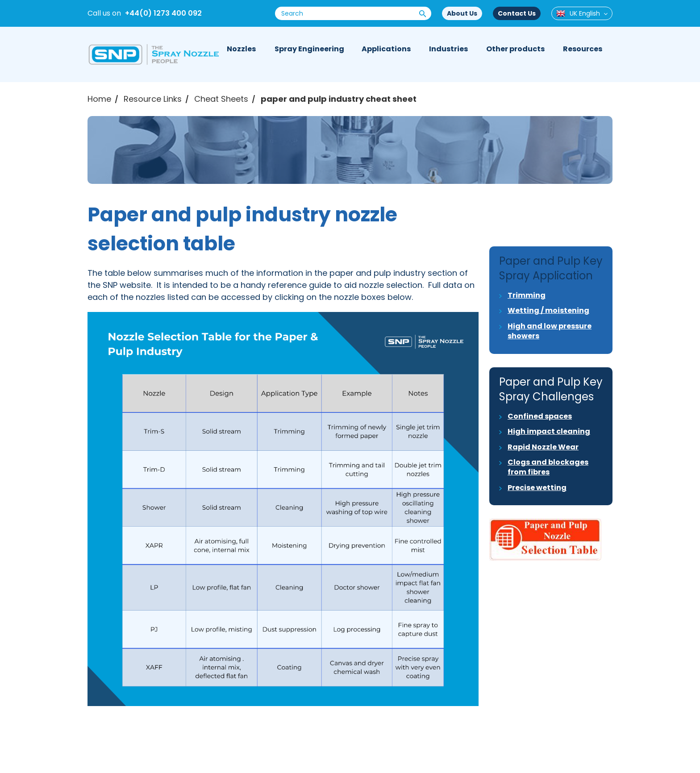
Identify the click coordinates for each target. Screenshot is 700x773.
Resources (583, 49)
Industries (448, 49)
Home (99, 99)
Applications (386, 49)
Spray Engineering (309, 49)
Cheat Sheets (221, 99)
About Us (462, 13)
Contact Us (517, 13)
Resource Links (153, 99)
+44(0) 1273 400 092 (163, 13)
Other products (515, 49)
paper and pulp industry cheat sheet (339, 99)
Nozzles (241, 49)
